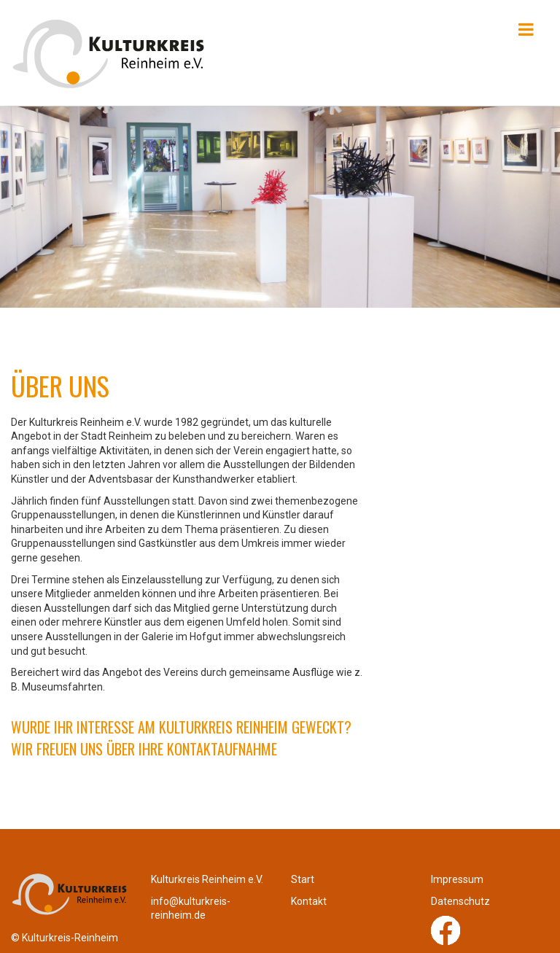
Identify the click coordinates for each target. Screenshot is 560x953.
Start (303, 879)
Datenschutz (460, 901)
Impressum (457, 879)
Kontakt (309, 901)
